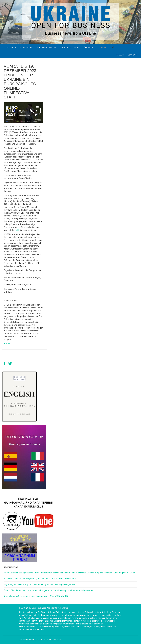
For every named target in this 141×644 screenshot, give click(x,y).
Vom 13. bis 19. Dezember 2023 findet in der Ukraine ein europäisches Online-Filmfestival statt (20, 82)
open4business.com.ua (31, 640)
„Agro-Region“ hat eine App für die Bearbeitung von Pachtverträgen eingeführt (39, 585)
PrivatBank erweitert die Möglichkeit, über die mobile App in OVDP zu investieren (40, 579)
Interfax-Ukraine (53, 640)
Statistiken (26, 48)
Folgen (120, 55)
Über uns (88, 48)
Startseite (10, 48)
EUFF (17, 230)
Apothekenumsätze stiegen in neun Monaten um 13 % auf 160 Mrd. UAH (36, 596)
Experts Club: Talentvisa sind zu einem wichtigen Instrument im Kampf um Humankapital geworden (49, 590)
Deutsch (133, 55)
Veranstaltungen (70, 48)
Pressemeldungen (46, 48)
